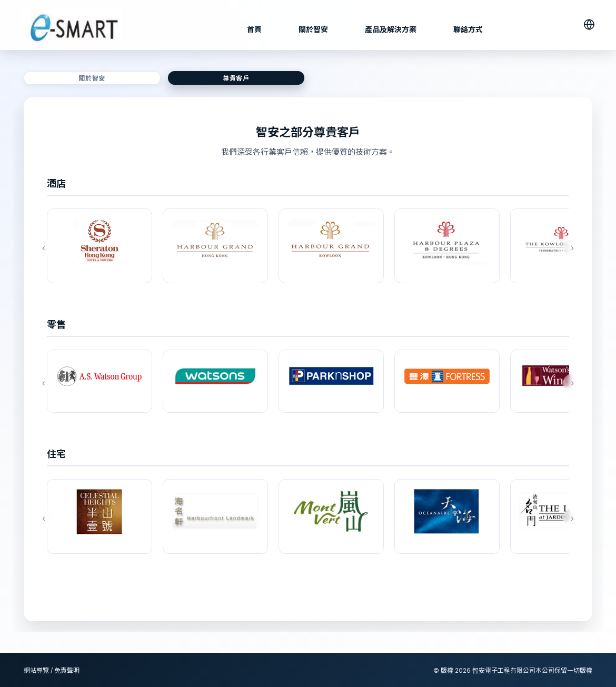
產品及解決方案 (391, 29)
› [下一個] (571, 247)
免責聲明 (67, 670)
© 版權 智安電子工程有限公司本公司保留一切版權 (513, 670)
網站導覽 (36, 670)
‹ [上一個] (42, 247)
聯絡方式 (468, 29)
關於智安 (313, 29)
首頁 (254, 29)
